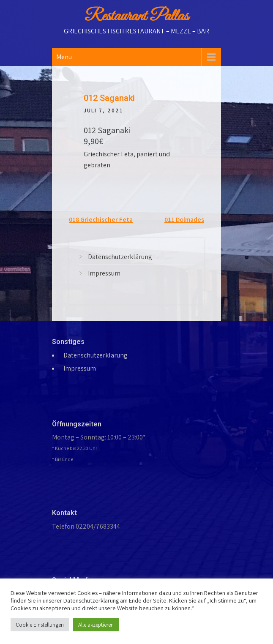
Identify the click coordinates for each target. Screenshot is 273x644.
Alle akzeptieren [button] (96, 625)
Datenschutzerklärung (120, 257)
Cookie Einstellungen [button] (40, 625)
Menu (64, 57)
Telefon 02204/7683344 (86, 526)
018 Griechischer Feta (101, 220)
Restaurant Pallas (136, 16)
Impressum (104, 273)
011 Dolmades (184, 220)
